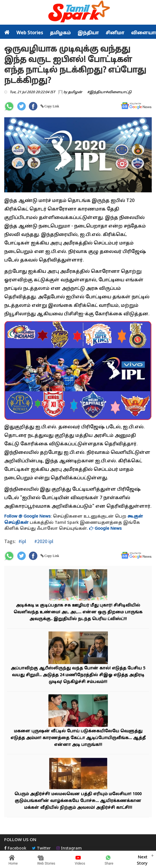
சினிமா (115, 33)
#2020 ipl (43, 541)
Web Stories (30, 33)
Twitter (41, 849)
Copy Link (51, 106)
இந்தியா (88, 33)
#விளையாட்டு (119, 92)
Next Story (142, 860)
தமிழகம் (60, 33)
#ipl (22, 541)
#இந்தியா (96, 92)
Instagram (69, 849)
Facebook (15, 849)
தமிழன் (75, 92)
